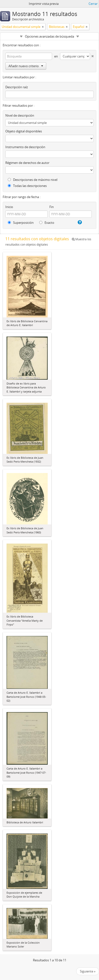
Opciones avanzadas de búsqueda (49, 36)
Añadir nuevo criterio (26, 66)
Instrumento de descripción (25, 147)
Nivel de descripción (20, 115)
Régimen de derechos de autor (27, 163)
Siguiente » (88, 971)
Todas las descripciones (27, 186)
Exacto (47, 223)
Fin (52, 207)
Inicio (9, 207)
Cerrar (93, 4)
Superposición (21, 223)
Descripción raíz (17, 87)
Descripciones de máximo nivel (33, 180)
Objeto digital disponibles (24, 131)
